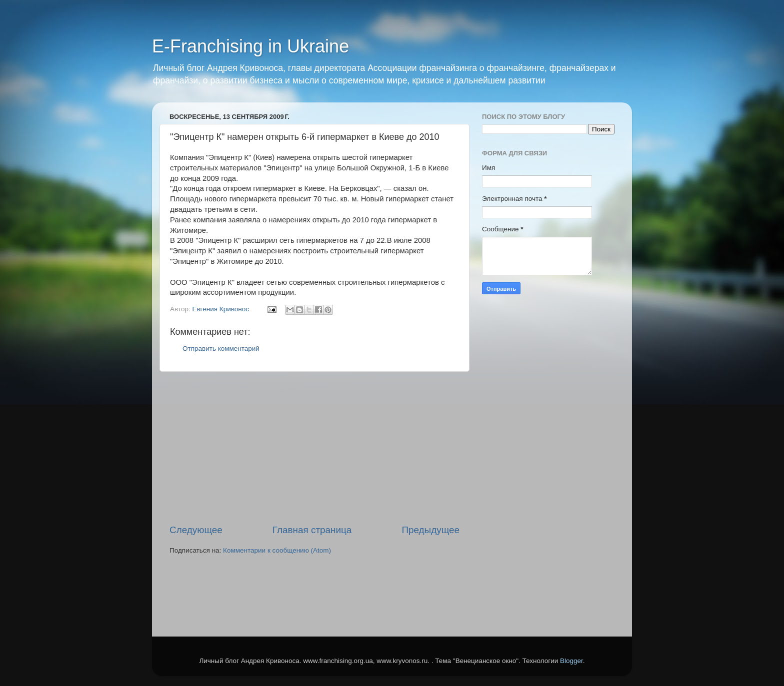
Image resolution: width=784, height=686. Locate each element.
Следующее (196, 530)
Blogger (571, 661)
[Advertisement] (314, 448)
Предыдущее (430, 530)
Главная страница (312, 530)
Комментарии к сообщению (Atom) (277, 550)
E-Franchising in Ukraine (250, 46)
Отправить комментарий (221, 348)
